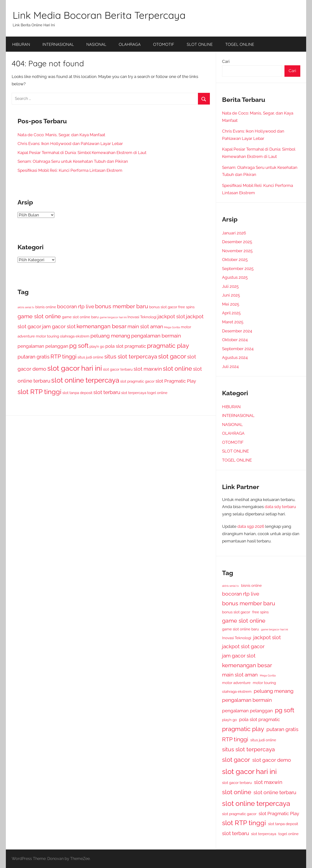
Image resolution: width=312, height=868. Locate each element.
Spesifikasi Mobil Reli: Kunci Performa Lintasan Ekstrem (70, 170)
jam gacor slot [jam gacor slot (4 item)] (59, 326)
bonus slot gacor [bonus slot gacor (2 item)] (163, 307)
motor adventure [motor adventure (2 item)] (236, 683)
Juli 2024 (230, 366)
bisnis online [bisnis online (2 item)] (46, 307)
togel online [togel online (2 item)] (157, 393)
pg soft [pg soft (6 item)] (79, 346)
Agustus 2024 (235, 357)
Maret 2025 (233, 322)
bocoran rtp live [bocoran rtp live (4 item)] (76, 306)
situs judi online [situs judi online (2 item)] (90, 357)
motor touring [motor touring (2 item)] (47, 336)
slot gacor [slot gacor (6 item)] (172, 356)
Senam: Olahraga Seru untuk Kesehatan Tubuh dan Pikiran (73, 161)
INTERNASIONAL (58, 44)
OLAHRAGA (130, 44)
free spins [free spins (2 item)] (186, 307)
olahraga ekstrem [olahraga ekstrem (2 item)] (75, 336)
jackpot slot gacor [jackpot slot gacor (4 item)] (243, 646)
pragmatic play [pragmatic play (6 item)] (168, 346)
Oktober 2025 (235, 260)
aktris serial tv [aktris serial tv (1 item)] (26, 307)
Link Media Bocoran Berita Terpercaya (99, 15)
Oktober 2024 (235, 340)
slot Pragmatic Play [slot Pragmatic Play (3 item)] (176, 381)
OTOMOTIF (164, 44)
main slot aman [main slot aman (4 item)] (145, 326)
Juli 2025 (230, 286)
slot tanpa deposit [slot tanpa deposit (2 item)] (77, 393)
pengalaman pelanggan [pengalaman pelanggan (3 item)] (43, 346)
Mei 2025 (231, 304)
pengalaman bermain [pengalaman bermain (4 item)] (156, 336)
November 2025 (237, 251)
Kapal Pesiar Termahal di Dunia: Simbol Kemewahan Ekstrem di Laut (82, 153)
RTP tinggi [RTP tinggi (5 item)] (63, 356)
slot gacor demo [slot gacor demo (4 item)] (272, 760)
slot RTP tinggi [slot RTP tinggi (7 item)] (39, 392)
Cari (226, 61)
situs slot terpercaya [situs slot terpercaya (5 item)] (131, 356)
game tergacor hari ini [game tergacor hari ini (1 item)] (113, 317)
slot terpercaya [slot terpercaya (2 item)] (134, 393)
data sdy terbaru (280, 507)
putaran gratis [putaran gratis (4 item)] (34, 357)
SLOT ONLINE (200, 44)
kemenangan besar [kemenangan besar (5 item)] (102, 326)
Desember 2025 (237, 242)
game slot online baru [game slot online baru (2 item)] (80, 317)
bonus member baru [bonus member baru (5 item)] (122, 306)
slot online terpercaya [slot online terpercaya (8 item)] (85, 380)
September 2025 (238, 269)
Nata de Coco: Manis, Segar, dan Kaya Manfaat (61, 135)
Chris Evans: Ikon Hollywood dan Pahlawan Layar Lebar (70, 144)
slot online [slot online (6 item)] (177, 368)
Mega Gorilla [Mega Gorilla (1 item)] (172, 327)
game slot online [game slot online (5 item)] (39, 316)
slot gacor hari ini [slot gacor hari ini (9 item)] (75, 368)
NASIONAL (96, 44)
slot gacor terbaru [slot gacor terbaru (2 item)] (118, 369)
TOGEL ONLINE (240, 44)
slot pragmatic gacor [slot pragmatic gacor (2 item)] (137, 381)
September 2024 (238, 349)
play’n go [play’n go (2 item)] (97, 346)
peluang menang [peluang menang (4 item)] (110, 336)
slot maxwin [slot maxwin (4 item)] (148, 369)
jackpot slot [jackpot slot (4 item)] (171, 316)
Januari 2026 (234, 233)
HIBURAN (21, 44)
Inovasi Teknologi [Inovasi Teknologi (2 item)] (142, 317)
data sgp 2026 (251, 526)
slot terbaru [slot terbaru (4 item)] (107, 392)
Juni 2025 (231, 295)
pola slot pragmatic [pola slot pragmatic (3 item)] (126, 346)
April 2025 (231, 313)
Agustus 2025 (235, 277)
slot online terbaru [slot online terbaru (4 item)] (275, 792)
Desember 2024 (237, 331)
